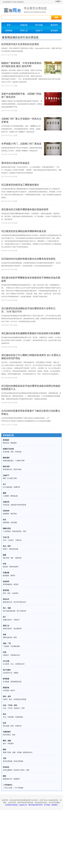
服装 (4, 749)
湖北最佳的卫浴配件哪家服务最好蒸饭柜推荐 (25, 209)
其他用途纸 (19, 717)
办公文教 (6, 661)
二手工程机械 (18, 788)
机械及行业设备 (8, 449)
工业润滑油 (7, 531)
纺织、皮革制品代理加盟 (18, 699)
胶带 (15, 637)
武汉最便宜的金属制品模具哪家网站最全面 (24, 231)
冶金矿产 (39, 30)
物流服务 (6, 576)
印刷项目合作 (15, 655)
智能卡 (5, 549)
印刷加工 (17, 620)
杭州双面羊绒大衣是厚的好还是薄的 (20, 44)
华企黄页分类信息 (11, 805)
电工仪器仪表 (21, 611)
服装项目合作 (28, 752)
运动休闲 (6, 511)
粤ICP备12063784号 (36, 805)
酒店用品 (14, 514)
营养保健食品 (8, 584)
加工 (4, 617)
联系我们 (21, 2)
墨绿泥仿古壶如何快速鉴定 (15, 163)
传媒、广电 (7, 643)
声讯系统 (6, 690)
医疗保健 (39, 25)
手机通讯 (10, 744)
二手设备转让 (8, 785)
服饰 (4, 776)
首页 (9, 25)
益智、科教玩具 (16, 726)
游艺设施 (6, 726)
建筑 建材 (6, 458)
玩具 (4, 723)
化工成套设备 (8, 487)
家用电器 (6, 679)
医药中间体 (18, 469)
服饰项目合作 (8, 779)
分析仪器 (6, 505)
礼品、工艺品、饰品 (10, 705)
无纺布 (5, 699)
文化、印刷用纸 (8, 717)
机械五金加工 (8, 620)
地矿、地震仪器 (16, 558)
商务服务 (6, 440)
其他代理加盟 (18, 761)
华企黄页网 (7, 2)
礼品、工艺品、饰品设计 (12, 708)
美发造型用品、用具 (19, 531)
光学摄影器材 (15, 646)
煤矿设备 (6, 558)
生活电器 (6, 682)
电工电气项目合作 (20, 602)
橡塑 (4, 493)
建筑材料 (54, 25)
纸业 (4, 714)
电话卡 (13, 690)
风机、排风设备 (16, 452)
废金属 (5, 567)
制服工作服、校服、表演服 (12, 752)
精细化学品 (7, 528)
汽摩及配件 (7, 732)
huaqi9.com (23, 805)
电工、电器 (7, 608)
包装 (4, 635)
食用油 (16, 584)
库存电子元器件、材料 (21, 770)
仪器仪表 (6, 502)
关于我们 (14, 2)
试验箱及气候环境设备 (18, 505)
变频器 (16, 673)
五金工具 (6, 537)
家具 (4, 593)
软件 (4, 744)
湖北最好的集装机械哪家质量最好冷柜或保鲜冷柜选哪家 (31, 333)
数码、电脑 (7, 741)
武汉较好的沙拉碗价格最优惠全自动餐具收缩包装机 (28, 259)
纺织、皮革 (7, 696)
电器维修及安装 (16, 682)
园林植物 (6, 522)
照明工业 (24, 30)
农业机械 (6, 452)
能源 (4, 555)
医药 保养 (6, 467)
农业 (4, 520)
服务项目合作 (8, 602)
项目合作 (6, 599)
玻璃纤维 (17, 487)
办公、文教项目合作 (18, 664)
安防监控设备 (14, 549)
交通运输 (6, 573)
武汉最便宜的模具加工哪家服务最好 (20, 185)
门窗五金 (18, 540)
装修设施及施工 (8, 461)
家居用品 (6, 590)
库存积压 (6, 767)
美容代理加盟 (8, 761)
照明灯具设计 (8, 629)
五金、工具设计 (8, 540)
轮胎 (14, 735)
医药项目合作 (8, 469)
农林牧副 (9, 30)
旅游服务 (6, 514)
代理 (4, 758)
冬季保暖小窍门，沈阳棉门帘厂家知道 (21, 144)
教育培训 (6, 443)
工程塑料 (6, 496)
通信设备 (6, 688)
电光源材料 (18, 629)
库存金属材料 (8, 770)
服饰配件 (17, 779)
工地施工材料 (20, 461)
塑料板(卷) (14, 496)
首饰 (23, 708)
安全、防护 (7, 546)
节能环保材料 (14, 567)
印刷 (4, 652)
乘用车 (13, 576)
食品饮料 (6, 581)
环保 (4, 564)
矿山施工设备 (12, 478)
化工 (4, 484)
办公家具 (6, 664)
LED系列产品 (8, 673)
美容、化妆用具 (13, 593)
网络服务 (14, 443)
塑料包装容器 (8, 637)
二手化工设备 (8, 788)
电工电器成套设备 (9, 611)
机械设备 (24, 25)
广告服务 (6, 646)
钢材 (4, 478)
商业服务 (54, 30)
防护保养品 (7, 735)
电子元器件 (7, 670)
